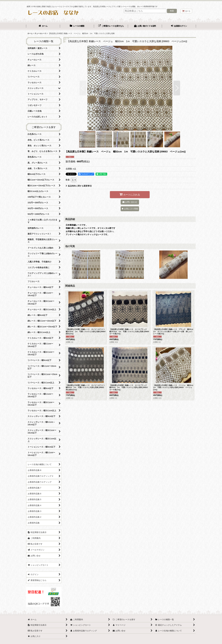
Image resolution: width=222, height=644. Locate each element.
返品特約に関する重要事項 (79, 186)
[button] (83, 88)
